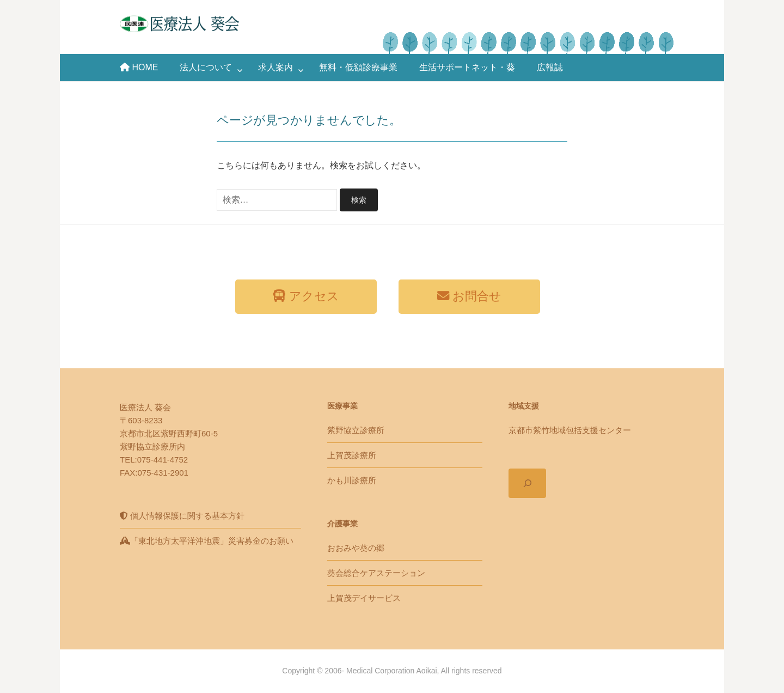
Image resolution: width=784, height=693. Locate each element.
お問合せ (469, 296)
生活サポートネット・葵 (467, 67)
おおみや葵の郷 (356, 548)
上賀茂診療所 (352, 455)
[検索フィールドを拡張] (527, 483)
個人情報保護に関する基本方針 (182, 516)
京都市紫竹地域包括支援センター (570, 430)
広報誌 (550, 67)
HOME (139, 67)
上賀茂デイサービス (364, 598)
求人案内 (275, 67)
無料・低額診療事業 (358, 67)
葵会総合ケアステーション (376, 573)
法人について (206, 67)
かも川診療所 (352, 480)
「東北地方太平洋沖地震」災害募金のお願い (207, 541)
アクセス (306, 296)
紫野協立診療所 (356, 430)
